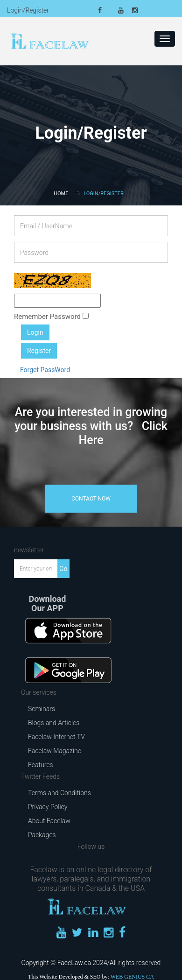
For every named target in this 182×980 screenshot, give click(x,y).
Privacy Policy (48, 807)
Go (63, 569)
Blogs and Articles (54, 723)
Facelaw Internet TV (56, 737)
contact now (91, 499)
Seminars (42, 709)
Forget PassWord (45, 370)
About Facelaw (49, 821)
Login (35, 332)
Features (41, 765)
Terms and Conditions (59, 793)
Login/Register (28, 10)
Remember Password (51, 317)
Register (39, 351)
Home (61, 194)
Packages (42, 835)
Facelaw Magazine (55, 751)
